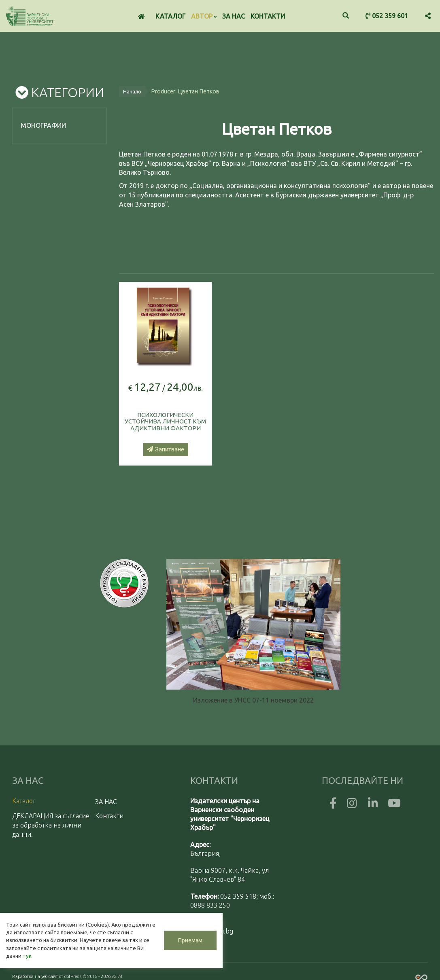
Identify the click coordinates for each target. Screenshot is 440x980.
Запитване (166, 449)
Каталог (170, 16)
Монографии (43, 125)
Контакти (268, 16)
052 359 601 (387, 16)
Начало (132, 91)
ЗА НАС (234, 16)
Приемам (190, 940)
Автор (204, 16)
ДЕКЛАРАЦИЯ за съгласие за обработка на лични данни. (51, 825)
